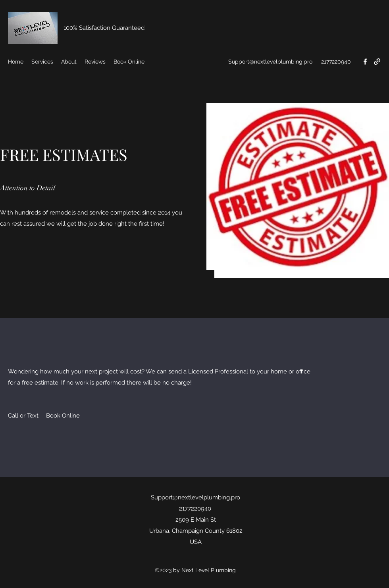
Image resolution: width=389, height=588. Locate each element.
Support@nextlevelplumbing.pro (270, 62)
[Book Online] (63, 416)
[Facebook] (365, 62)
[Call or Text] (23, 416)
